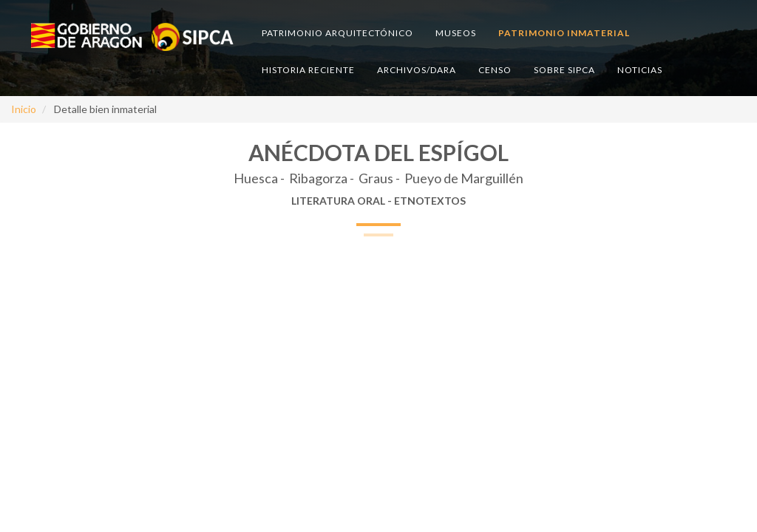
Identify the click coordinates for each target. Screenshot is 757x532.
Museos (456, 33)
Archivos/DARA (417, 70)
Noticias (640, 70)
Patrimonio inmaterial (564, 33)
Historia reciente (308, 70)
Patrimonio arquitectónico (337, 33)
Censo (495, 70)
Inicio (24, 109)
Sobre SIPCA (564, 70)
